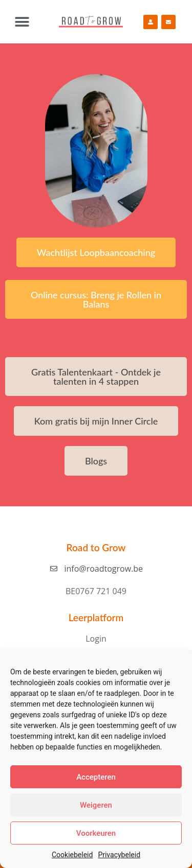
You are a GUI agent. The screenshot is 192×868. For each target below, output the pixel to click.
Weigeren (96, 805)
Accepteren (96, 777)
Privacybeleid (119, 855)
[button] (22, 22)
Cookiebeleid (72, 855)
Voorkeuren (96, 833)
